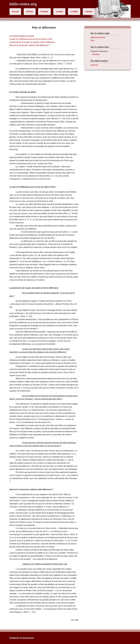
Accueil (15, 12)
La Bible (74, 12)
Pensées (44, 12)
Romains (96, 54)
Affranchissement (98, 37)
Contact (89, 12)
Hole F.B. (94, 65)
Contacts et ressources (22, 638)
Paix (92, 41)
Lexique (59, 12)
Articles (30, 12)
